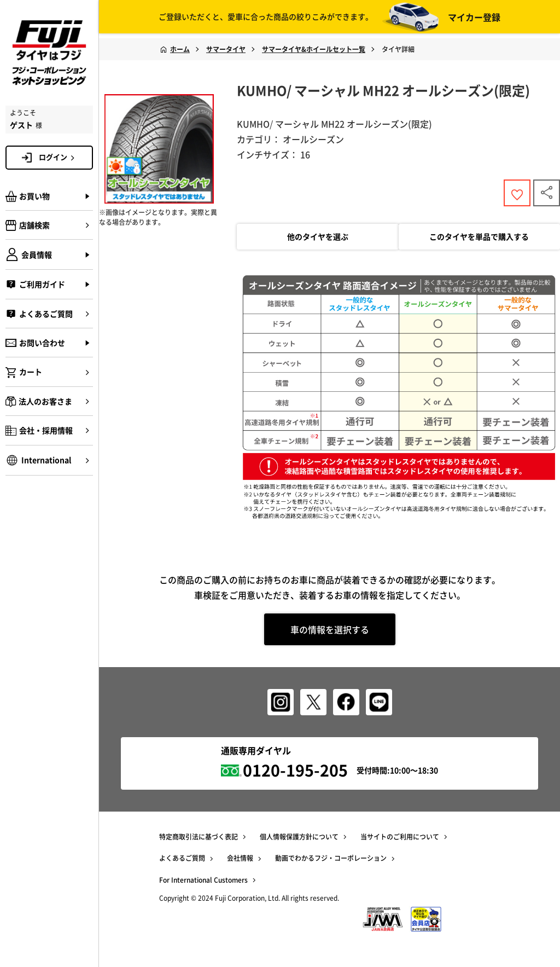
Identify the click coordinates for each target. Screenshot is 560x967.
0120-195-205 (295, 769)
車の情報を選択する (330, 632)
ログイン (59, 157)
